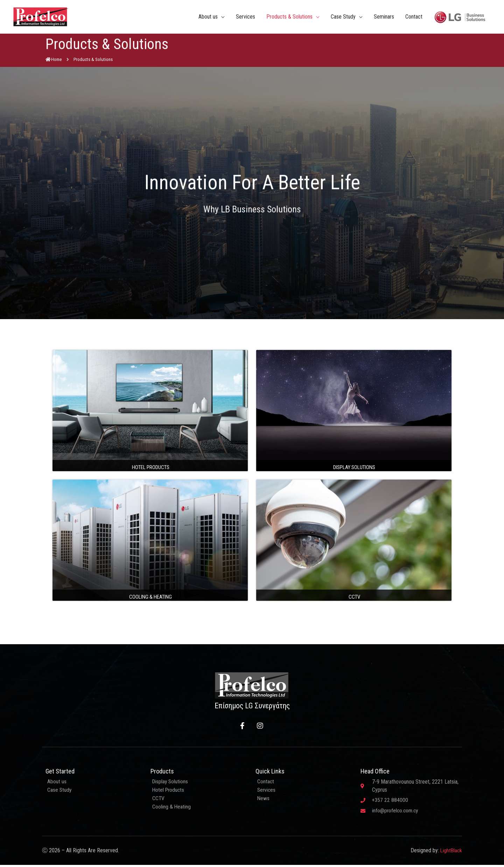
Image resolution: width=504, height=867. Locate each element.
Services (246, 17)
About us (208, 17)
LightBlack (451, 852)
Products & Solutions (289, 17)
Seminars (384, 17)
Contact (414, 17)
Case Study (343, 17)
